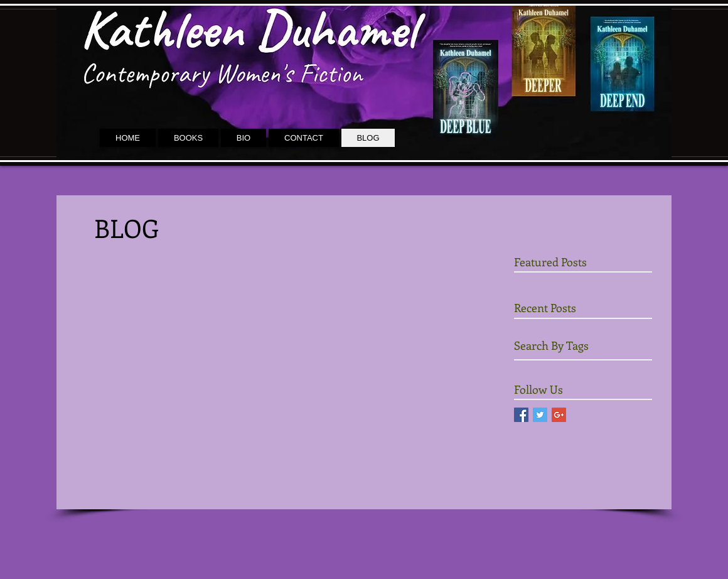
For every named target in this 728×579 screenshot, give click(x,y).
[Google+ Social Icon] (559, 415)
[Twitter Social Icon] (540, 415)
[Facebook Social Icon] (521, 415)
